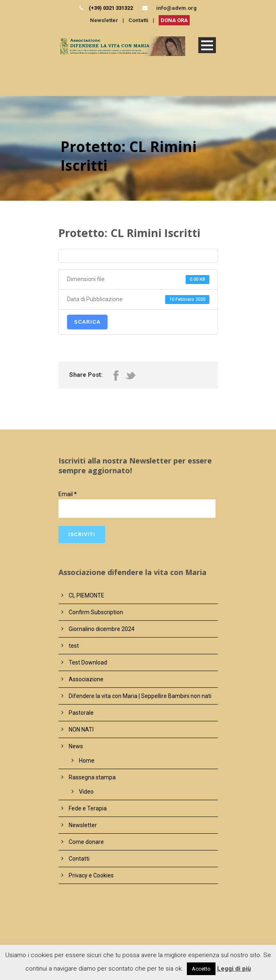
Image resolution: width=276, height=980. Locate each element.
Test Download (88, 662)
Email (68, 494)
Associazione (86, 679)
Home (87, 761)
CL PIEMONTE (86, 595)
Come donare (86, 842)
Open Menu (207, 45)
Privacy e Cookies (91, 875)
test (74, 646)
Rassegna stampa (92, 777)
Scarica (87, 322)
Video (86, 792)
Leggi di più (234, 969)
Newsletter (104, 20)
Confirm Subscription (96, 612)
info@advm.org (176, 8)
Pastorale (81, 713)
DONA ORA (174, 20)
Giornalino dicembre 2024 (102, 629)
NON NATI (81, 729)
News (76, 746)
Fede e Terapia (88, 808)
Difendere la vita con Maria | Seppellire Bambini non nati (140, 696)
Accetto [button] (201, 969)
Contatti (138, 20)
